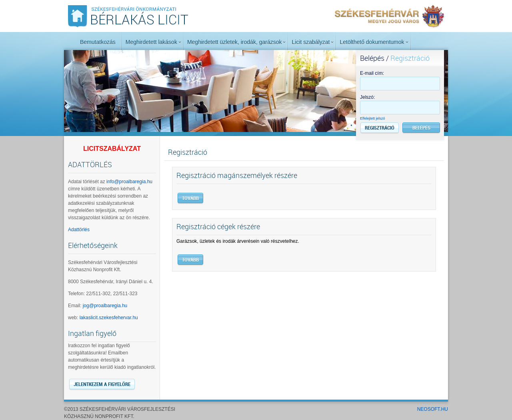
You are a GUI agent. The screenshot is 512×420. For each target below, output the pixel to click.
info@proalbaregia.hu (129, 182)
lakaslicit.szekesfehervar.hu (109, 318)
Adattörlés (79, 230)
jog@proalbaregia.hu (105, 306)
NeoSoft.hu (433, 409)
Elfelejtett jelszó (373, 118)
